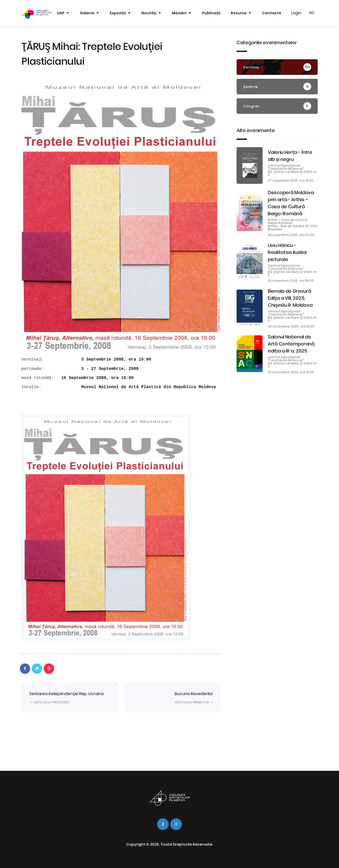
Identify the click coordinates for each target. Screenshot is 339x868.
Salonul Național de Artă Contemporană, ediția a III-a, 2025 (292, 344)
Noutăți (149, 13)
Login (296, 13)
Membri (179, 13)
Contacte (272, 13)
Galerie (87, 13)
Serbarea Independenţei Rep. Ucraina (66, 698)
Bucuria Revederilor (194, 698)
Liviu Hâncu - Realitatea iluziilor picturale (288, 252)
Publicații (211, 13)
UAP (61, 13)
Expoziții (118, 13)
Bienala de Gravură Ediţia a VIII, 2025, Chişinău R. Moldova (290, 298)
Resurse (239, 13)
